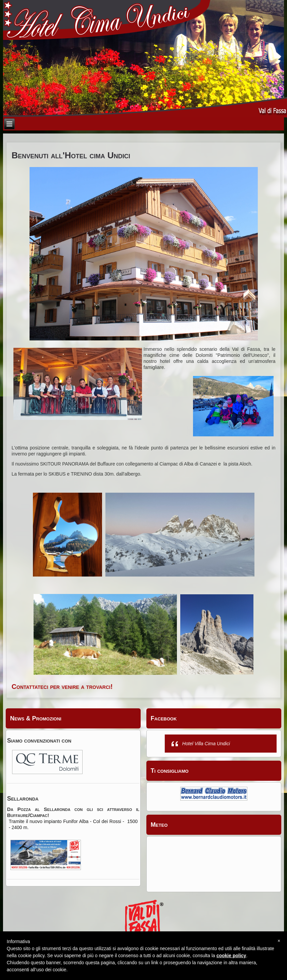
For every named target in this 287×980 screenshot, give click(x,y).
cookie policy (231, 956)
